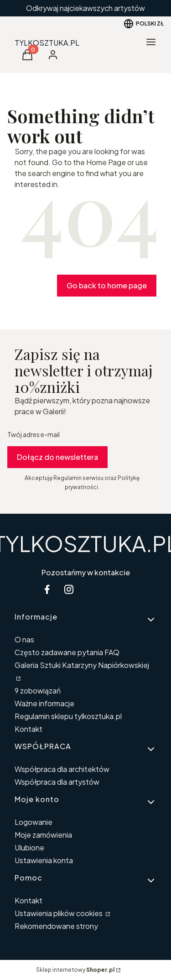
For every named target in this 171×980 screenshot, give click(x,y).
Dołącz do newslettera (57, 457)
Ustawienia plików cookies (59, 913)
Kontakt (28, 729)
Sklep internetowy (75, 970)
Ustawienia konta (44, 860)
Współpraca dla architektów (62, 769)
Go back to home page (107, 285)
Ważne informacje (44, 703)
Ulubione (29, 847)
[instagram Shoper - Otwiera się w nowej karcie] (69, 589)
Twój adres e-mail (34, 434)
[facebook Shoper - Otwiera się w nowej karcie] (47, 589)
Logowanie (34, 822)
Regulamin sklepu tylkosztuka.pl (68, 716)
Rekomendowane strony (56, 926)
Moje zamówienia (43, 835)
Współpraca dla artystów (57, 782)
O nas (24, 639)
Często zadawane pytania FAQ (67, 652)
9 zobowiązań (38, 691)
